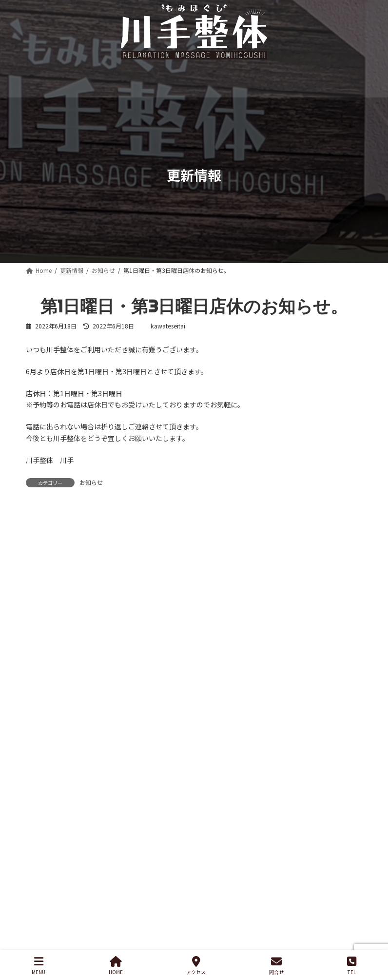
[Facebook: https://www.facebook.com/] (292, 896)
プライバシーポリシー (71, 848)
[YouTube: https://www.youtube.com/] (312, 896)
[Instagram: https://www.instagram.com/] (251, 896)
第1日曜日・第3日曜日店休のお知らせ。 (88, 748)
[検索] (350, 626)
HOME (116, 966)
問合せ (276, 966)
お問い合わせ (149, 848)
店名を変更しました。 (60, 784)
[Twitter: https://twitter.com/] (272, 896)
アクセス (196, 966)
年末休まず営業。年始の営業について (84, 711)
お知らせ (91, 482)
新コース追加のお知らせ (63, 675)
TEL (352, 966)
